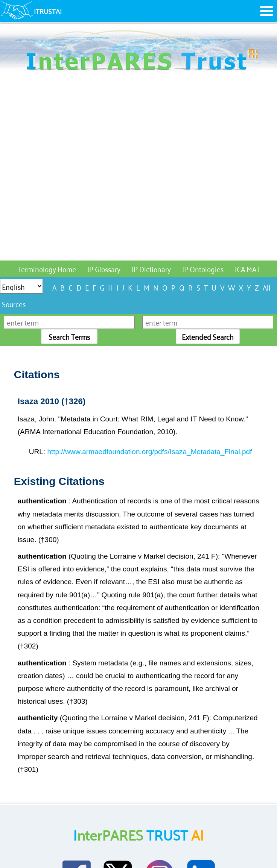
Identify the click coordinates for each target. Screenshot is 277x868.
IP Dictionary (151, 269)
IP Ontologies (203, 269)
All (267, 287)
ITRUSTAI (48, 11)
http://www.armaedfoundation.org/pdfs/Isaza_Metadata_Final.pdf (149, 452)
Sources (14, 304)
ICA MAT (247, 269)
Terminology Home (47, 269)
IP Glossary (104, 269)
